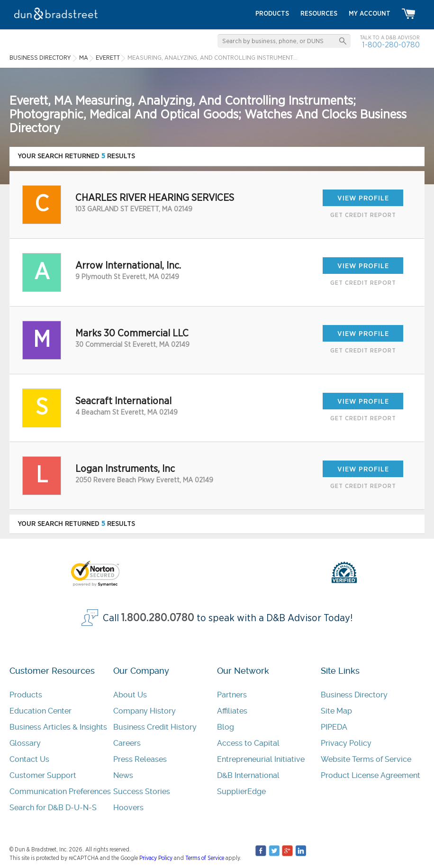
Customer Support (43, 775)
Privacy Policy (346, 743)
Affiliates (232, 711)
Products (26, 695)
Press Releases (140, 759)
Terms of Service (205, 858)
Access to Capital (248, 743)
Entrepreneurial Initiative (261, 759)
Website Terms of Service (366, 759)
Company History (145, 711)
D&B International (248, 775)
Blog (226, 727)
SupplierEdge (241, 791)
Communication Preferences (60, 791)
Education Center (41, 711)
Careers (127, 743)
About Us (130, 695)
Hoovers (128, 808)
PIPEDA (334, 727)
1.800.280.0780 (158, 618)
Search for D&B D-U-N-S (53, 808)
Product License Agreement (371, 775)
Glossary (25, 743)
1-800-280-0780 (391, 45)
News (123, 775)
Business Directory (354, 695)
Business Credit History (155, 727)
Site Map (336, 711)
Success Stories (142, 791)
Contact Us (29, 759)
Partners (232, 695)
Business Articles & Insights (58, 727)
